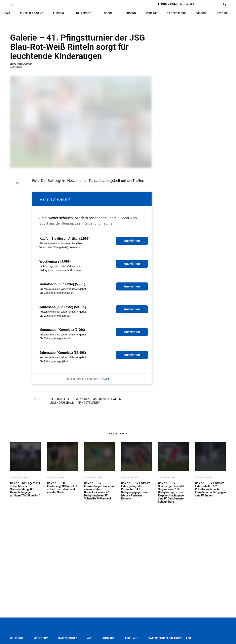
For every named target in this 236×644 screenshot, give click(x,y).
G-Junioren (82, 399)
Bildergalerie (60, 399)
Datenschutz (68, 638)
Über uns (16, 638)
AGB (90, 638)
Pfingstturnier (89, 403)
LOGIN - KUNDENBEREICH (177, 4)
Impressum (41, 638)
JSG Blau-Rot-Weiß (107, 399)
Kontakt (109, 638)
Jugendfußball (62, 403)
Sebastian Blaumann (21, 64)
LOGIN (104, 379)
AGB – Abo (132, 638)
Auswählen (132, 241)
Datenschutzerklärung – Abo (170, 638)
